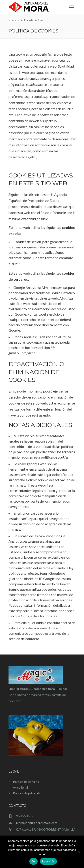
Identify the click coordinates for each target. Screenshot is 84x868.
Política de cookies (26, 782)
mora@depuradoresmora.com (37, 823)
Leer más (48, 861)
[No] (78, 852)
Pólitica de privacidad (28, 793)
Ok (33, 861)
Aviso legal (20, 787)
